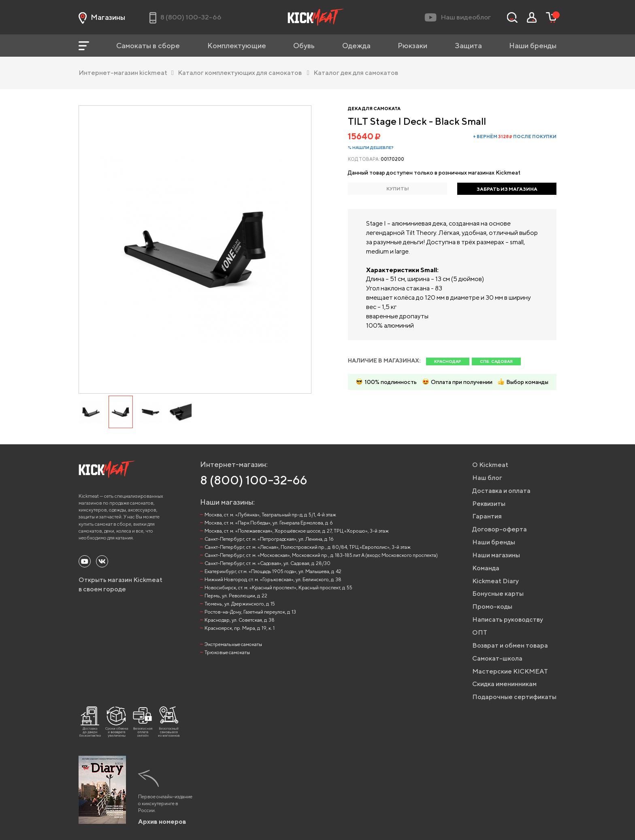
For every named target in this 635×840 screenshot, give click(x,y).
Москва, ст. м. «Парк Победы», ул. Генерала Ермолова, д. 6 (269, 523)
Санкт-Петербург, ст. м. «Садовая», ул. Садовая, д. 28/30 (267, 563)
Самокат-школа (497, 658)
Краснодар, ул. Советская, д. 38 (240, 620)
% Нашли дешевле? (371, 147)
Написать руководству (508, 619)
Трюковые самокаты (227, 652)
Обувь (304, 46)
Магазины (102, 17)
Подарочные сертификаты (514, 697)
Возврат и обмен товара (510, 645)
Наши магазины (496, 555)
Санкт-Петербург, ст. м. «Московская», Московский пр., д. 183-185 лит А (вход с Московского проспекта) (321, 555)
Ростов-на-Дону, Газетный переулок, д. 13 (250, 612)
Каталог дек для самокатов (356, 73)
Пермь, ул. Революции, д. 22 (236, 596)
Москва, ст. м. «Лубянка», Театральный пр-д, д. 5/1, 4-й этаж (270, 515)
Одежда (356, 46)
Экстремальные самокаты (233, 644)
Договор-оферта (500, 529)
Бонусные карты (498, 594)
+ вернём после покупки (515, 136)
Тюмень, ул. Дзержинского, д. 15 (240, 604)
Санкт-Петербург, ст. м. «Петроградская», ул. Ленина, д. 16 (269, 539)
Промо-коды (492, 607)
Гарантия (487, 516)
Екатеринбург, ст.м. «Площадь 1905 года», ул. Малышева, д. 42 (273, 571)
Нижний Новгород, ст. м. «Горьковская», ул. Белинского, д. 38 (273, 579)
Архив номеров (162, 822)
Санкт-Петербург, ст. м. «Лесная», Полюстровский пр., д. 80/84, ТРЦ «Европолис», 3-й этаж (308, 547)
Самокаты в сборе (148, 46)
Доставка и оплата (501, 491)
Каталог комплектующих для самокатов (244, 73)
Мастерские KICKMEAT (510, 671)
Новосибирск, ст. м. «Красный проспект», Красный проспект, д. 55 (278, 587)
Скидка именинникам (504, 684)
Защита (468, 46)
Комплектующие (237, 46)
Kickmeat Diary (495, 581)
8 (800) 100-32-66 (254, 480)
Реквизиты (489, 504)
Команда (486, 568)
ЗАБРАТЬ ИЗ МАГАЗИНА (507, 189)
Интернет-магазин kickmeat (126, 73)
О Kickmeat (490, 465)
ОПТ (480, 632)
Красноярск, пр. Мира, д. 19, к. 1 (240, 628)
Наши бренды (533, 46)
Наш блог (487, 478)
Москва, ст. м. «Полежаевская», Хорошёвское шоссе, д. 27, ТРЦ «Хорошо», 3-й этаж (297, 531)
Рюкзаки (412, 46)
